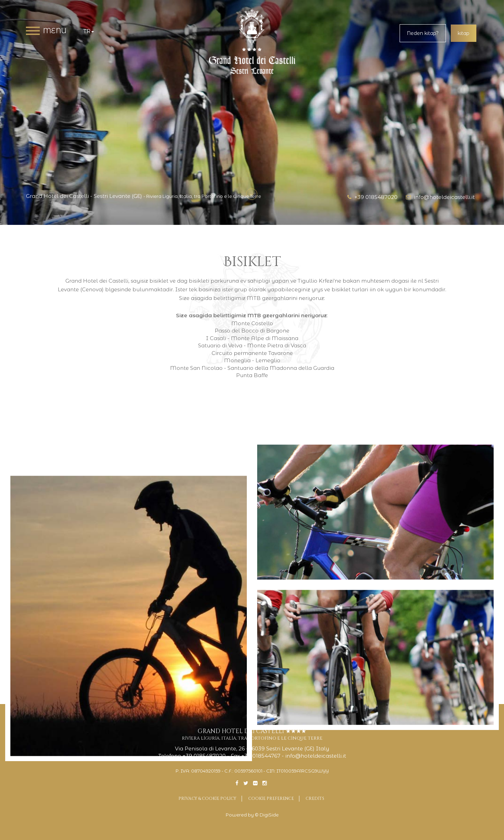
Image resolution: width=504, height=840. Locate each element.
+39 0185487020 (372, 197)
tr (89, 31)
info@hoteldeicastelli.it (440, 197)
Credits (315, 798)
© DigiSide (267, 815)
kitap (464, 33)
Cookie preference (271, 798)
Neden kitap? (423, 33)
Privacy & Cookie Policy (207, 798)
